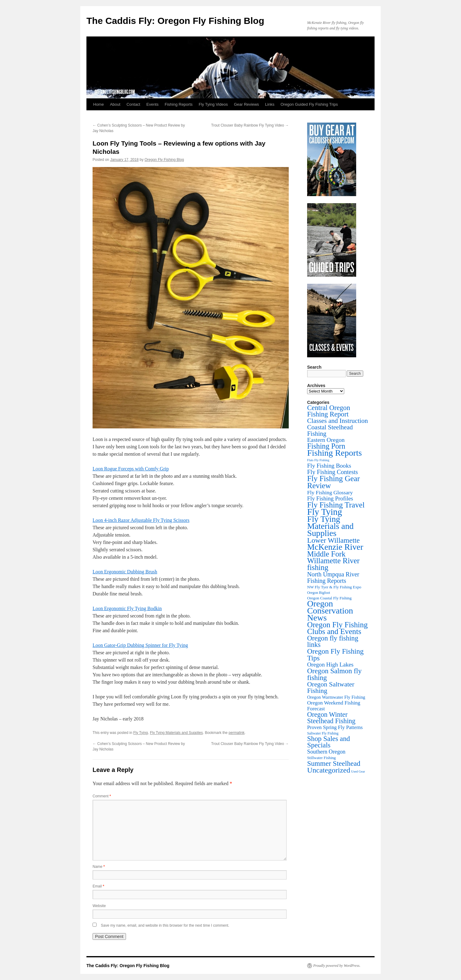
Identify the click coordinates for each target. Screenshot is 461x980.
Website (99, 906)
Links (270, 104)
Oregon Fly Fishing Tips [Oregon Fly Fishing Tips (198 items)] (335, 655)
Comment (102, 796)
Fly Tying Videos (213, 104)
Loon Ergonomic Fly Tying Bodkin (127, 608)
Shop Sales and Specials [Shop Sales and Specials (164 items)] (329, 742)
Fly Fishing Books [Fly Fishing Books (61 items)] (329, 466)
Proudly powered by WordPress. (337, 966)
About (115, 104)
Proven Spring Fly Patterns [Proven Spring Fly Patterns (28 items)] (335, 727)
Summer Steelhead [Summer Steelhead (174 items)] (334, 763)
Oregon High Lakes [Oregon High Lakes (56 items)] (330, 665)
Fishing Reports (179, 104)
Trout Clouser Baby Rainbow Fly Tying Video (250, 125)
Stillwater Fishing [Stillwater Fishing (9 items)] (321, 758)
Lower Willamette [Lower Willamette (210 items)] (333, 540)
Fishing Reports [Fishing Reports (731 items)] (334, 453)
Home (99, 104)
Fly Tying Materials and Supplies (176, 733)
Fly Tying (141, 733)
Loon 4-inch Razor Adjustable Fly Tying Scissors (141, 520)
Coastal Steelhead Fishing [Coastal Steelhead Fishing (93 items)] (330, 430)
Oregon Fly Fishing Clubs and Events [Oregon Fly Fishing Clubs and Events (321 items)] (337, 628)
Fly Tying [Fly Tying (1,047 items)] (325, 512)
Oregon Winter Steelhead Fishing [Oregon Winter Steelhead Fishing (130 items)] (331, 718)
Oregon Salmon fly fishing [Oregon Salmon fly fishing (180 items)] (334, 674)
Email (98, 886)
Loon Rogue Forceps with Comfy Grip (131, 469)
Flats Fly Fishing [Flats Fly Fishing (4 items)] (318, 460)
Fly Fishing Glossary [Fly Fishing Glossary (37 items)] (330, 492)
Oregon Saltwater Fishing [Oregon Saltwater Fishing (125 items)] (331, 687)
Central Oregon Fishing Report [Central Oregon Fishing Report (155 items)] (329, 411)
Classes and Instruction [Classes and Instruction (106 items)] (337, 421)
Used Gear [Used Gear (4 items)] (358, 771)
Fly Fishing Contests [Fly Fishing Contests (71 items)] (333, 472)
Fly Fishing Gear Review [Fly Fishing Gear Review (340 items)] (333, 482)
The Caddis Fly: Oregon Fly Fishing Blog (175, 21)
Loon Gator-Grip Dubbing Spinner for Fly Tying (140, 645)
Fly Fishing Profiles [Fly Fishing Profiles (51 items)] (330, 498)
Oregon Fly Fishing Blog (164, 160)
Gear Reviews (246, 104)
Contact (133, 104)
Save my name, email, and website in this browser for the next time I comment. (165, 925)
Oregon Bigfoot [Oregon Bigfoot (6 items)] (319, 593)
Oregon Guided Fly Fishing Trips (309, 104)
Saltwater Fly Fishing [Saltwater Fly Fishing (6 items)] (323, 733)
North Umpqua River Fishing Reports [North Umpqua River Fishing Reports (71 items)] (333, 577)
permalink (237, 733)
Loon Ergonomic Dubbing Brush (125, 572)
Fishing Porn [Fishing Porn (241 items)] (326, 446)
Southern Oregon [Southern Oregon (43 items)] (326, 752)
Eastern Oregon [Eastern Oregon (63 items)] (326, 440)
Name (99, 867)
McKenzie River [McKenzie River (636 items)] (335, 547)
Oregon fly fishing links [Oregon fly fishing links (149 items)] (333, 641)
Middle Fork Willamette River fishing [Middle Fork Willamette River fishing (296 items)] (333, 561)
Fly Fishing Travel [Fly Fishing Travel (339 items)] (336, 505)
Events (152, 104)
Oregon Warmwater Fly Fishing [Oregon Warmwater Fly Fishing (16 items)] (336, 697)
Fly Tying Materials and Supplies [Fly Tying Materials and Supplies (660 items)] (330, 526)
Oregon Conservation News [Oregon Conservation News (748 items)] (330, 611)
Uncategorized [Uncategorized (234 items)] (329, 770)
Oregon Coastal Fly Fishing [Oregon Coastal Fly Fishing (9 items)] (329, 598)
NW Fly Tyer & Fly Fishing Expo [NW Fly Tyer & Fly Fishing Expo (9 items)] (334, 587)
